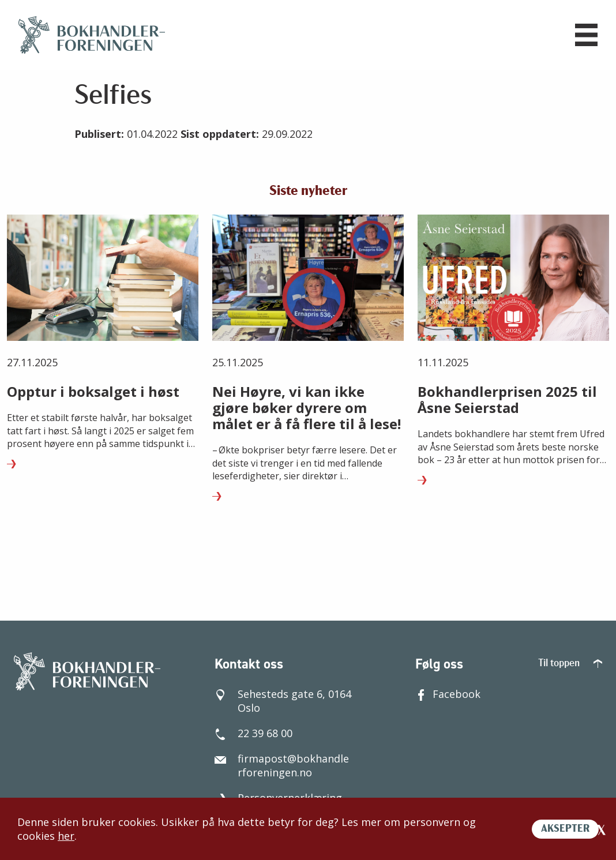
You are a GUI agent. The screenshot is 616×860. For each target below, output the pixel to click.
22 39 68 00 (253, 733)
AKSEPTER (565, 829)
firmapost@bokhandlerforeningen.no (282, 765)
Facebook (448, 694)
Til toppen (570, 664)
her (66, 836)
